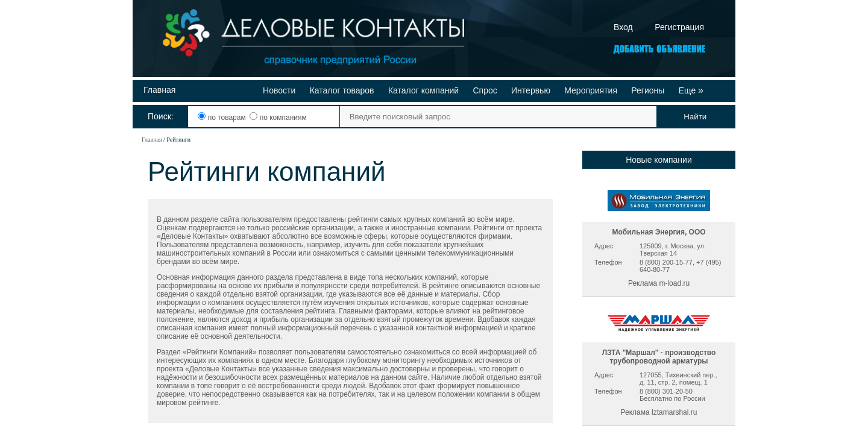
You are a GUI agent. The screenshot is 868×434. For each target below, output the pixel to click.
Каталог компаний (423, 90)
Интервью (531, 90)
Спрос (485, 90)
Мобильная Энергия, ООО (659, 232)
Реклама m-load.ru (659, 283)
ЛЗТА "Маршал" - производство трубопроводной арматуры (659, 357)
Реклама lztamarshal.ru (659, 412)
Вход (623, 27)
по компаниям (278, 118)
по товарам (223, 118)
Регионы (648, 90)
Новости (279, 90)
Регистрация (679, 27)
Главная (159, 90)
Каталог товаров (342, 90)
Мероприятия (591, 90)
